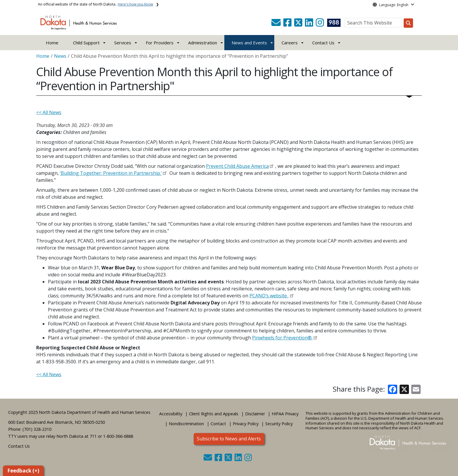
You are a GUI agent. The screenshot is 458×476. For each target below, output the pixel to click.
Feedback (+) (23, 471)
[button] (277, 24)
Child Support (86, 43)
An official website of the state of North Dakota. (96, 4)
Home (52, 43)
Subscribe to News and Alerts (229, 439)
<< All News (49, 112)
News (60, 56)
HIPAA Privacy (285, 414)
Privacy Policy (246, 424)
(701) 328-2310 (37, 429)
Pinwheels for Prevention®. (282, 338)
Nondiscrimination (186, 424)
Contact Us (19, 446)
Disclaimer (255, 414)
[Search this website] (408, 23)
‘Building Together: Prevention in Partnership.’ (111, 173)
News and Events (249, 43)
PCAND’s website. (269, 296)
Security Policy (279, 424)
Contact (218, 424)
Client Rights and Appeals (214, 414)
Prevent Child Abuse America (237, 166)
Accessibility (171, 414)
